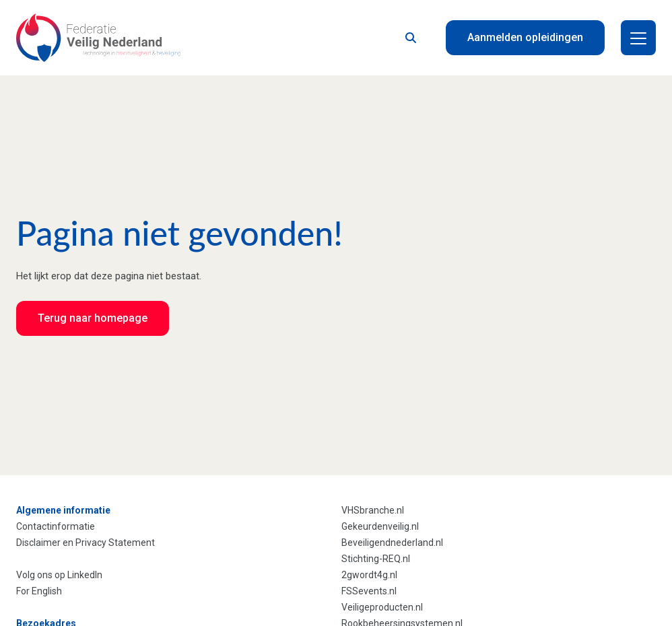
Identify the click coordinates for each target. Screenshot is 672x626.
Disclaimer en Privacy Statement (86, 543)
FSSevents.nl (369, 591)
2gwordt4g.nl (369, 575)
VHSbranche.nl (373, 510)
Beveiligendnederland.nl (392, 543)
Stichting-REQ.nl (376, 559)
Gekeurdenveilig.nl (380, 526)
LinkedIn (85, 575)
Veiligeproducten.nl (382, 607)
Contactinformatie (56, 526)
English (47, 591)
